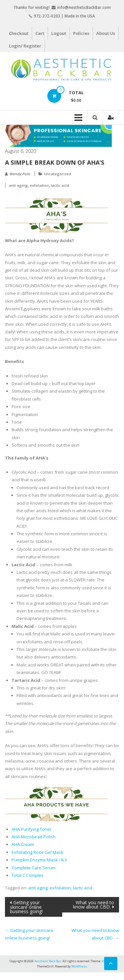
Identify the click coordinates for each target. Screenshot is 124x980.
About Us (106, 33)
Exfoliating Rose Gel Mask (38, 852)
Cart (40, 33)
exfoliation (39, 185)
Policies (81, 33)
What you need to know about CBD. (94, 905)
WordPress (79, 966)
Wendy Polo (20, 174)
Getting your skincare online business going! (26, 907)
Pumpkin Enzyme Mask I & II (39, 860)
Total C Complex (28, 875)
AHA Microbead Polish (34, 837)
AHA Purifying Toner (32, 829)
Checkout (19, 33)
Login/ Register (25, 46)
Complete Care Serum (34, 868)
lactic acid (60, 185)
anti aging (18, 185)
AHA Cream (23, 844)
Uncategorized (58, 174)
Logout (59, 33)
